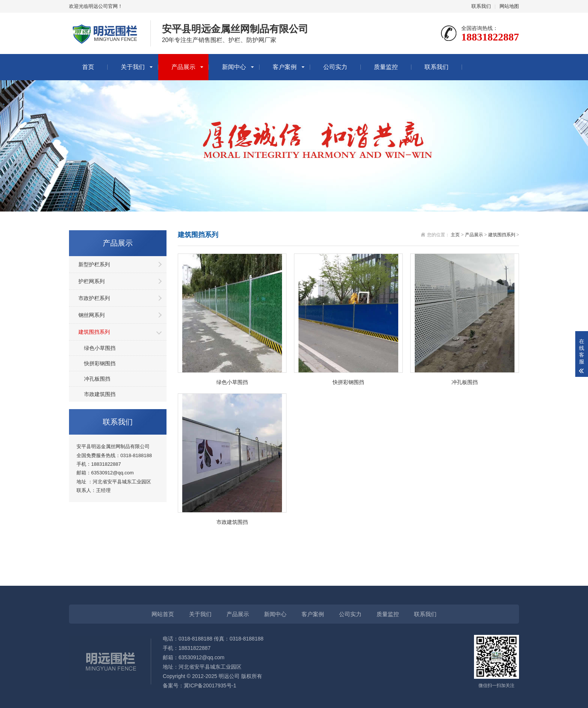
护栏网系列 (91, 281)
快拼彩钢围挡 (100, 363)
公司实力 (335, 67)
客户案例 (285, 67)
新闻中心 (234, 67)
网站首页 (163, 614)
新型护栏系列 (94, 264)
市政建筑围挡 (100, 394)
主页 (455, 235)
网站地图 (509, 6)
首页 (88, 67)
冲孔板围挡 (97, 379)
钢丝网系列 (91, 315)
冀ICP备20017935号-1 (210, 685)
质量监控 (386, 67)
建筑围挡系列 (94, 332)
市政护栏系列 (94, 298)
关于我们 (133, 67)
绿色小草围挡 (100, 348)
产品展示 (183, 67)
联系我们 (481, 6)
